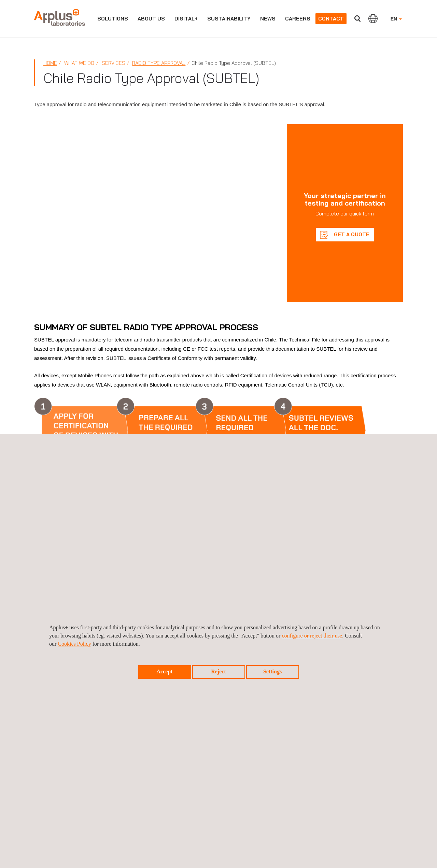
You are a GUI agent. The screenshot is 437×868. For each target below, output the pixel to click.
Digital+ (186, 19)
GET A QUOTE (351, 234)
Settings (272, 671)
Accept (164, 671)
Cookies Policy (74, 644)
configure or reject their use (312, 636)
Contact (331, 19)
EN (396, 19)
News (268, 19)
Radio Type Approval (159, 63)
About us (151, 19)
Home (50, 63)
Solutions (113, 19)
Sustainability (229, 19)
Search (357, 19)
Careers (298, 19)
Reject (218, 671)
